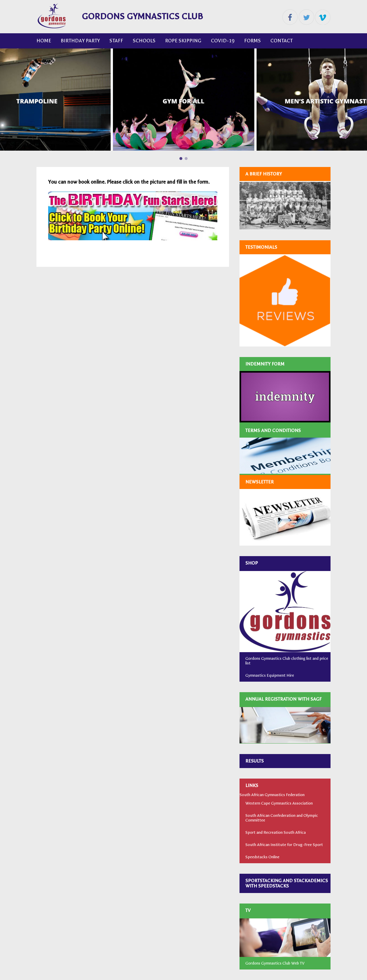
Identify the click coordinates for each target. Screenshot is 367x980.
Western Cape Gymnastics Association (279, 803)
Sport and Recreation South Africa (276, 832)
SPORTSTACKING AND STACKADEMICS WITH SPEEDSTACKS (287, 883)
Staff (116, 41)
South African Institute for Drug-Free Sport (284, 845)
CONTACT (282, 41)
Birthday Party (80, 41)
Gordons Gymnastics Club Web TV (275, 963)
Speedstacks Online (262, 857)
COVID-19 (223, 41)
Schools (144, 41)
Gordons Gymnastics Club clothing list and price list (287, 661)
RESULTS (255, 761)
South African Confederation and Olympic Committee (282, 818)
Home (44, 41)
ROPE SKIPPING (183, 41)
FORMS (252, 41)
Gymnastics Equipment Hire (270, 675)
